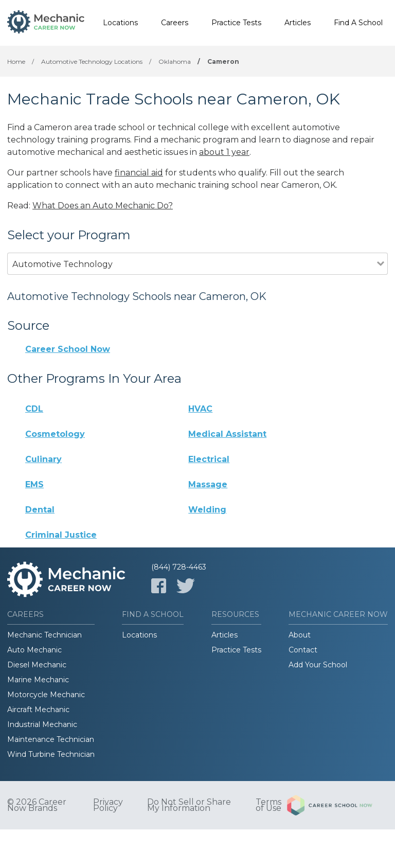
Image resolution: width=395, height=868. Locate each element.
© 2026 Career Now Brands (37, 805)
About (300, 635)
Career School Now (68, 349)
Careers (175, 23)
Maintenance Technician (51, 739)
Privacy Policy (108, 805)
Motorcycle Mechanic (46, 695)
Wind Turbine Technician (51, 754)
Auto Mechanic (34, 650)
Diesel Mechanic (37, 665)
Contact (303, 650)
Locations (120, 23)
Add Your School (318, 665)
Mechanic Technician (44, 635)
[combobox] (192, 278)
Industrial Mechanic (42, 724)
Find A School (358, 23)
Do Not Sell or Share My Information (189, 805)
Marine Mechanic (38, 680)
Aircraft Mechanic (38, 710)
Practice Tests (236, 23)
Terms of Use (268, 805)
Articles (298, 23)
